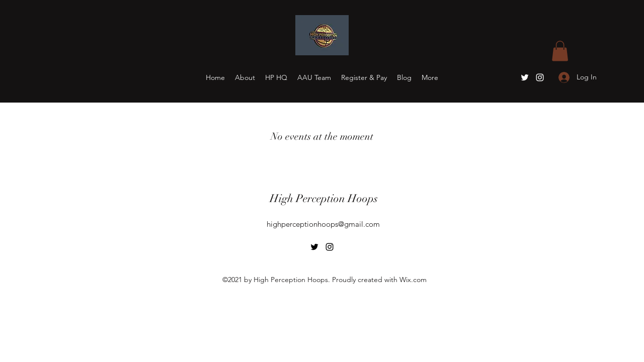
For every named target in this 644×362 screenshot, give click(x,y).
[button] (560, 51)
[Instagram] (540, 77)
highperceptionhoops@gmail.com (323, 224)
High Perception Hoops (324, 198)
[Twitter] (525, 77)
